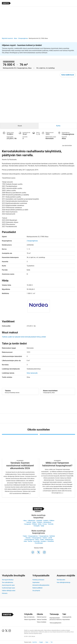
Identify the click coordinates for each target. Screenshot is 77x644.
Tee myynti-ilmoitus (8, 580)
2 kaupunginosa (33, 536)
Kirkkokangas (49, 540)
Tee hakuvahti (61, 580)
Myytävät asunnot (7, 38)
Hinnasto (5, 593)
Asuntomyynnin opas (8, 585)
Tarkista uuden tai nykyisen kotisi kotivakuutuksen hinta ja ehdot (24, 337)
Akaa (15, 38)
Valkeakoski (31, 521)
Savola (30, 541)
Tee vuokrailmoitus (8, 582)
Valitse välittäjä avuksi (9, 591)
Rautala (28, 538)
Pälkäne (52, 521)
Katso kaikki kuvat (68, 75)
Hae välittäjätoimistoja (64, 582)
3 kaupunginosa (37, 538)
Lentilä (50, 538)
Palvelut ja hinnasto (38, 580)
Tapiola (45, 538)
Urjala (34, 522)
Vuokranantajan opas (8, 588)
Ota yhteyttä (36, 591)
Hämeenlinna (47, 522)
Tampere (40, 522)
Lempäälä (39, 521)
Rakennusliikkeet (37, 588)
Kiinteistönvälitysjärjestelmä (41, 585)
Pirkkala (34, 524)
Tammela (51, 524)
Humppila (37, 526)
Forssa (45, 524)
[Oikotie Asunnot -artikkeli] (20, 466)
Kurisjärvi (44, 541)
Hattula (29, 522)
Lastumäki (36, 541)
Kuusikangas (39, 543)
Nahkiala (52, 536)
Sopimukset (36, 582)
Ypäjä (42, 526)
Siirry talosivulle (32, 373)
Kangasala (28, 524)
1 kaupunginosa (44, 536)
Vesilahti (46, 521)
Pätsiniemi (51, 541)
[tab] (19, 126)
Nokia (40, 524)
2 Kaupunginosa (23, 38)
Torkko (42, 540)
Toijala (25, 536)
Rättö (37, 540)
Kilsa (25, 541)
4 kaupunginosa (29, 540)
